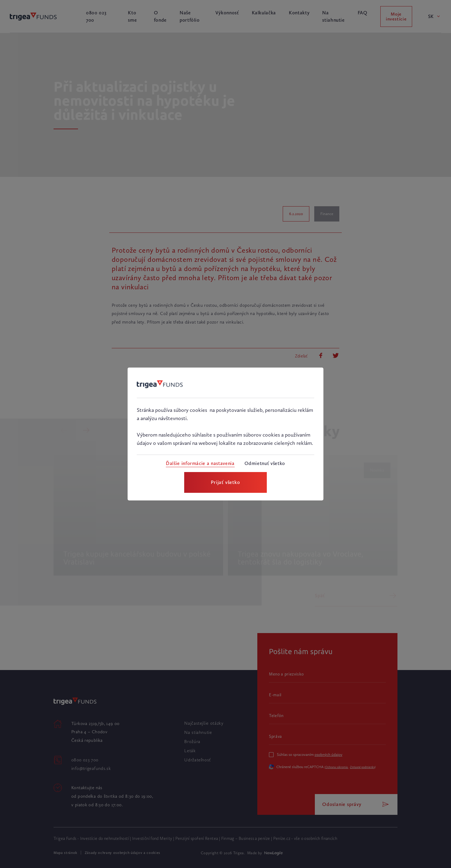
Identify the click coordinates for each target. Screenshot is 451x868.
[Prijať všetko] (225, 482)
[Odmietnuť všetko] (265, 463)
